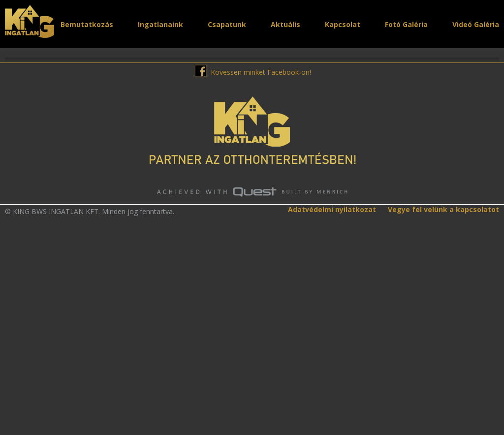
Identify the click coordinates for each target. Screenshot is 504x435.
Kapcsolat (343, 24)
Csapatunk (227, 24)
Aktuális (285, 24)
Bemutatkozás (87, 24)
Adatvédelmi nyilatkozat (332, 391)
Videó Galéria (476, 24)
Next (492, 149)
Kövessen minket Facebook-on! (261, 254)
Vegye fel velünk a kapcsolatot (443, 391)
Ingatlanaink (160, 24)
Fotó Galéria (406, 24)
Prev (12, 149)
